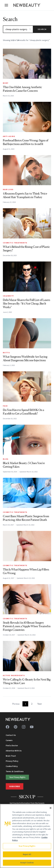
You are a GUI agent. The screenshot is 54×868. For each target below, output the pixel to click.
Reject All (27, 854)
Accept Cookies (27, 863)
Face (5, 406)
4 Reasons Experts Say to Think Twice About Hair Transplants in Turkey (25, 195)
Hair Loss (8, 189)
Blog (6, 459)
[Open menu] (6, 5)
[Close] (51, 808)
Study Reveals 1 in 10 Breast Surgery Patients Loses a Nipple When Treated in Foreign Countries (27, 626)
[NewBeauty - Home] (27, 5)
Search (42, 29)
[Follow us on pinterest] (16, 727)
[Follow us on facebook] (7, 727)
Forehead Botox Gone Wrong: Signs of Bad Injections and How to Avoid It (26, 142)
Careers (9, 740)
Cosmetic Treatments (15, 243)
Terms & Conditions (15, 771)
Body (6, 83)
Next (40, 704)
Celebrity (8, 296)
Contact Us (11, 735)
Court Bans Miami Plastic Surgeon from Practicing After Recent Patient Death (26, 518)
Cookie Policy (12, 766)
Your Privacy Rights (17, 777)
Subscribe (15, 786)
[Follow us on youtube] (32, 727)
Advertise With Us (14, 751)
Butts (6, 353)
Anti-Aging (9, 136)
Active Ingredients (14, 675)
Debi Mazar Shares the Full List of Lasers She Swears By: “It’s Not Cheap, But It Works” (26, 304)
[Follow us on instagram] (24, 727)
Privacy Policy (12, 761)
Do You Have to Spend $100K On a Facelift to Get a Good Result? (23, 412)
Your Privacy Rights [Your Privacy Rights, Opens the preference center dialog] (27, 846)
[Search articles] (18, 29)
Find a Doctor (12, 745)
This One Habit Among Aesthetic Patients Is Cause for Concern (22, 89)
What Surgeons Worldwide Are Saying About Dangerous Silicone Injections (25, 358)
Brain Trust (11, 756)
